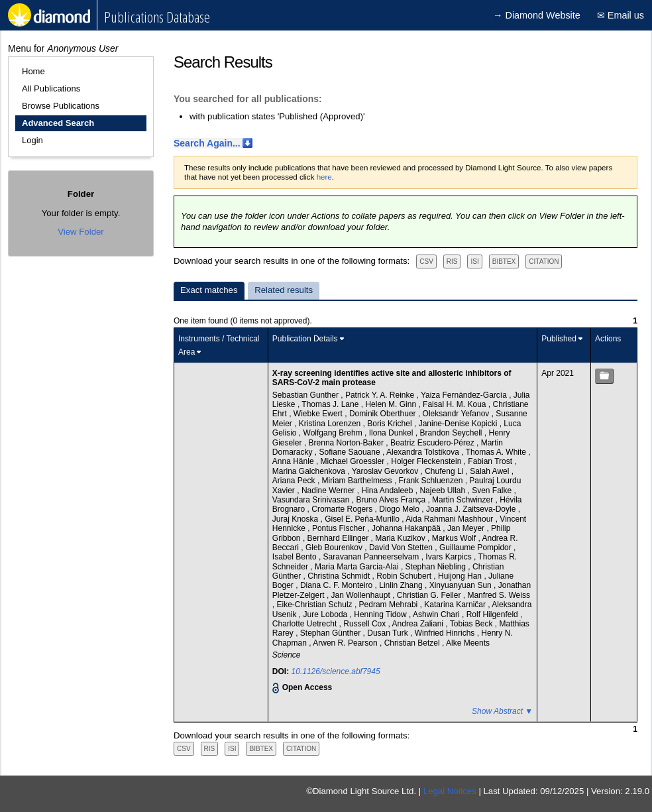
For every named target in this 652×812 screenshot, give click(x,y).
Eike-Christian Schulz (316, 605)
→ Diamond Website (537, 15)
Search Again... (207, 143)
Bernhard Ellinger (339, 538)
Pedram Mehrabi (390, 605)
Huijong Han (461, 576)
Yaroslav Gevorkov (386, 471)
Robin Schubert (405, 576)
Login (32, 140)
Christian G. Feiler (430, 595)
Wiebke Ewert (319, 414)
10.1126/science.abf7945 (336, 671)
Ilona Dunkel (392, 433)
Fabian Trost (491, 461)
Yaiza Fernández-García (465, 395)
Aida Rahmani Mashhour (450, 519)
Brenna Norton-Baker (348, 443)
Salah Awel (491, 471)
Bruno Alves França (392, 500)
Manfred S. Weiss (498, 595)
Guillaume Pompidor (476, 548)
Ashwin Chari (437, 614)
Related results (284, 290)
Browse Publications (61, 106)
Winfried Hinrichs (446, 633)
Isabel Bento (296, 557)
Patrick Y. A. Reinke (381, 395)
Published (559, 339)
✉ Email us (621, 15)
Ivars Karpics (450, 557)
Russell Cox (365, 624)
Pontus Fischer (340, 528)
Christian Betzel (413, 643)
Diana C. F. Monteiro (338, 585)
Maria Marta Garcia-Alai (358, 567)
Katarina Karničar (456, 605)
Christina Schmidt (340, 576)
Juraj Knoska (297, 519)
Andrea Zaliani (419, 624)
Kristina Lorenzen (331, 424)
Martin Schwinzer (463, 500)
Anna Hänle (294, 461)
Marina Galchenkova (310, 471)
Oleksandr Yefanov (457, 414)
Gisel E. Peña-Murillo (363, 519)
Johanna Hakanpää (407, 528)
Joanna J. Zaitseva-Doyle (472, 509)
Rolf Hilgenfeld (493, 614)
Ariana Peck (295, 481)
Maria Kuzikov (401, 538)
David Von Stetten (402, 548)
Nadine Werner (329, 491)
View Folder (81, 232)
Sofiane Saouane (351, 452)
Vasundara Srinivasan (312, 500)
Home (33, 71)
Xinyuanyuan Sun (462, 585)
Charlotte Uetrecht (306, 624)
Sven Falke (493, 491)
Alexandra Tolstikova (424, 452)
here (324, 177)
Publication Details (305, 339)
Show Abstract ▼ (502, 711)
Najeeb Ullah (443, 491)
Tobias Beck (472, 624)
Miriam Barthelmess (358, 481)
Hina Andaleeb (388, 491)
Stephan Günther (332, 633)
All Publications (51, 88)
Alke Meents (468, 643)
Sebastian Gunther (306, 395)
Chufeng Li (445, 471)
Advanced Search (58, 123)
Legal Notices (450, 791)
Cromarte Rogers (343, 509)
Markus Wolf (455, 538)
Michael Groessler (354, 461)
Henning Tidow (381, 614)
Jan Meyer (467, 528)
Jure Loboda (327, 614)
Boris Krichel (391, 424)
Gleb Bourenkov (335, 548)
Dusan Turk (389, 633)
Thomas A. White (497, 452)
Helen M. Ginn (392, 404)
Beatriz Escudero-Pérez (433, 443)
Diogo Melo (400, 509)
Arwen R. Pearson (346, 643)
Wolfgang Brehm (334, 433)
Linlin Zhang (402, 585)
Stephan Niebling (437, 567)
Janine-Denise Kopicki (459, 424)
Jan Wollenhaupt (362, 595)
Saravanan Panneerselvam (372, 557)
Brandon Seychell (452, 433)
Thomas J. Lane (331, 404)
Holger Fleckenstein (427, 461)
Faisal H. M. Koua (456, 404)
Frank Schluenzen (432, 481)
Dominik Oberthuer (384, 414)
